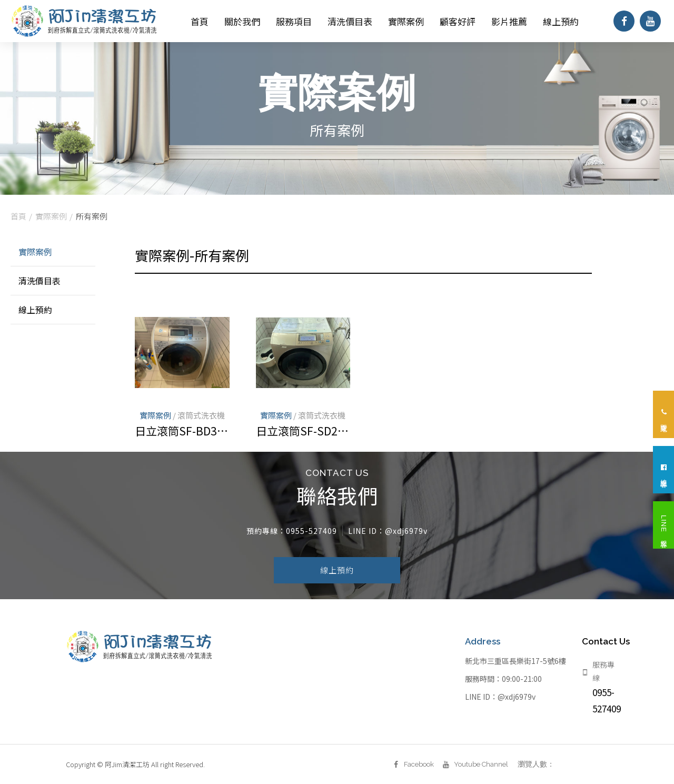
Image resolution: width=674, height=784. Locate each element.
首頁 (200, 21)
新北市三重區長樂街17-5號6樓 (516, 670)
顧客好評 (458, 21)
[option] (337, 118)
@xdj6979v (406, 540)
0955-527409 (311, 540)
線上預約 (561, 21)
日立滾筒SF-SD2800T (303, 431)
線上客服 (664, 470)
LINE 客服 (664, 525)
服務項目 (294, 21)
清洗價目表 (350, 21)
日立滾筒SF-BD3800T (182, 431)
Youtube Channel (464, 764)
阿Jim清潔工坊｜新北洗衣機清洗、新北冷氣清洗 (84, 21)
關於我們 (242, 21)
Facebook (402, 764)
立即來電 (664, 415)
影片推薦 (509, 21)
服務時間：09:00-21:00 (503, 688)
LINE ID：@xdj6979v (500, 706)
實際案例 (406, 21)
